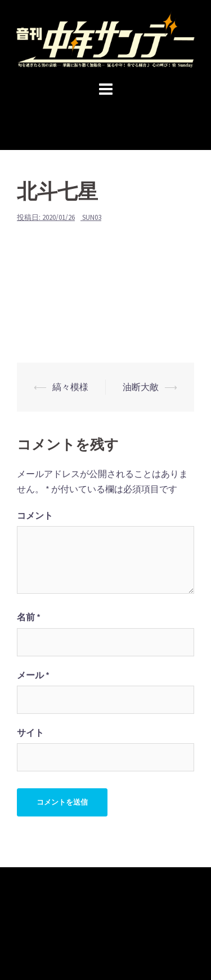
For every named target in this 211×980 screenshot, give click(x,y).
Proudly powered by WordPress (68, 942)
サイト (30, 732)
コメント (35, 515)
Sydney (177, 942)
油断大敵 (141, 387)
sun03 (92, 217)
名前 (29, 617)
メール (33, 675)
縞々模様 (70, 387)
